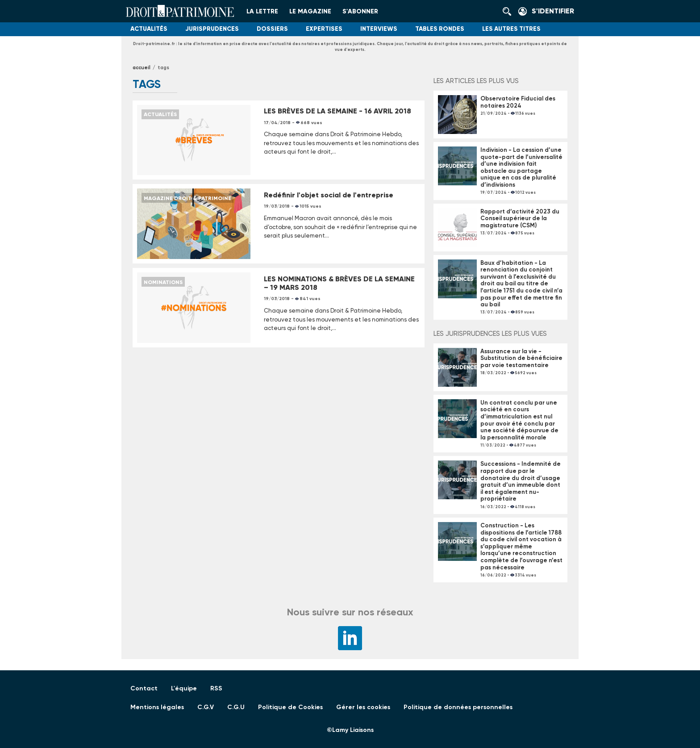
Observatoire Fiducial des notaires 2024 (518, 102)
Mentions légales (157, 707)
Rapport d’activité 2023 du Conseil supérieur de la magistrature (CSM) (520, 218)
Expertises (324, 29)
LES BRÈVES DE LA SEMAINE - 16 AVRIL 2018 (337, 111)
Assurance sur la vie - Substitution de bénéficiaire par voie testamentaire (521, 358)
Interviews (379, 29)
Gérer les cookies (363, 707)
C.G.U (236, 707)
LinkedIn (350, 638)
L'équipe (184, 688)
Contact (144, 688)
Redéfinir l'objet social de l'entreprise (329, 195)
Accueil (142, 68)
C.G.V (206, 707)
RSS (216, 688)
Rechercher (509, 11)
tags (163, 68)
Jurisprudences (212, 29)
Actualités (149, 29)
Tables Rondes (440, 29)
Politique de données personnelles (458, 707)
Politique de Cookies (290, 707)
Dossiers (272, 29)
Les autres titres (511, 29)
